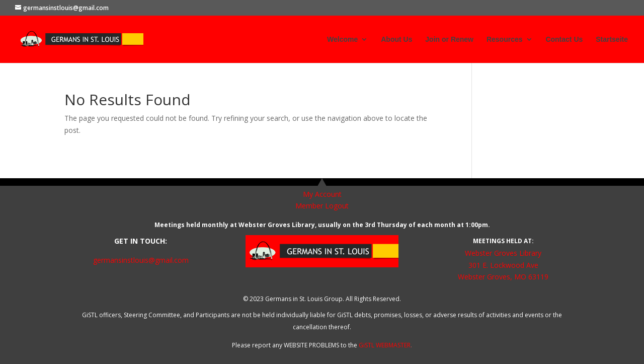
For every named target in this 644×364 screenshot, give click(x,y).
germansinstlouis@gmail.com (141, 260)
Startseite (612, 40)
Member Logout (322, 206)
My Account (322, 194)
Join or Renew (449, 40)
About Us (396, 40)
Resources (505, 40)
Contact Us (564, 40)
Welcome (342, 40)
